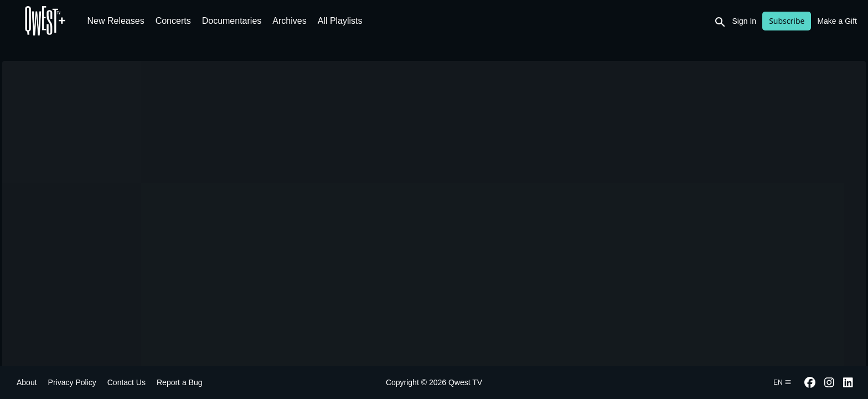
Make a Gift (837, 21)
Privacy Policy (72, 382)
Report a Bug (180, 382)
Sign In (745, 21)
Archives (289, 21)
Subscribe (787, 21)
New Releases (116, 21)
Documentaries (232, 21)
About (27, 382)
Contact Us (126, 382)
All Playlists (340, 21)
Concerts (173, 21)
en (782, 382)
